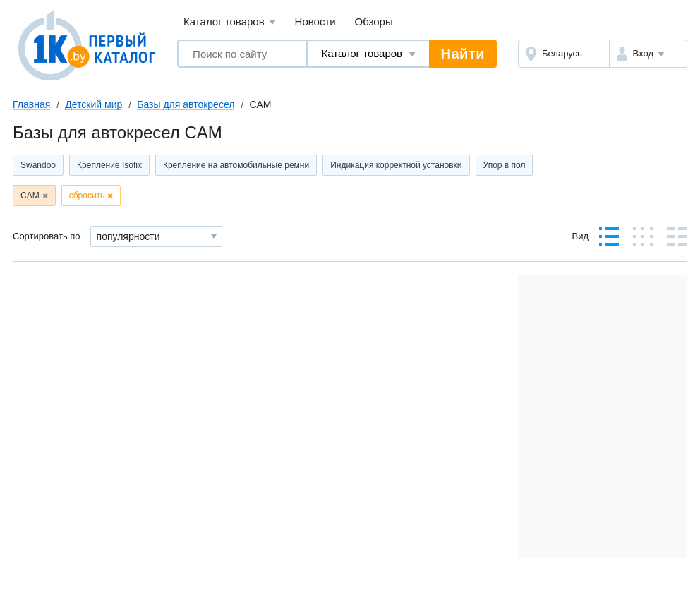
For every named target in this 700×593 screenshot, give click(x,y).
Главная (31, 104)
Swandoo (38, 165)
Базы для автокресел (186, 104)
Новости (315, 22)
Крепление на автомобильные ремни (236, 165)
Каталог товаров (230, 22)
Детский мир (93, 104)
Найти (463, 54)
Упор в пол (505, 165)
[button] (648, 54)
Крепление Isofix (109, 165)
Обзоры (374, 22)
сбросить (87, 196)
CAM (30, 196)
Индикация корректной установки (396, 165)
